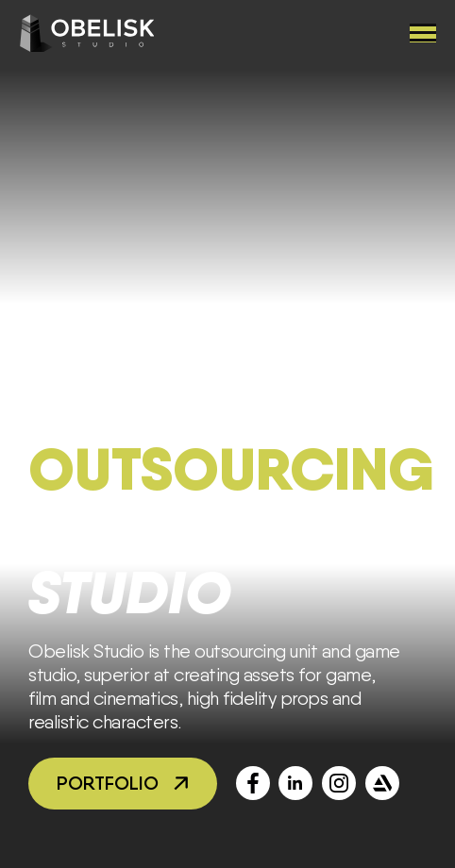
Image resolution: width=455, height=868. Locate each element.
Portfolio (108, 783)
